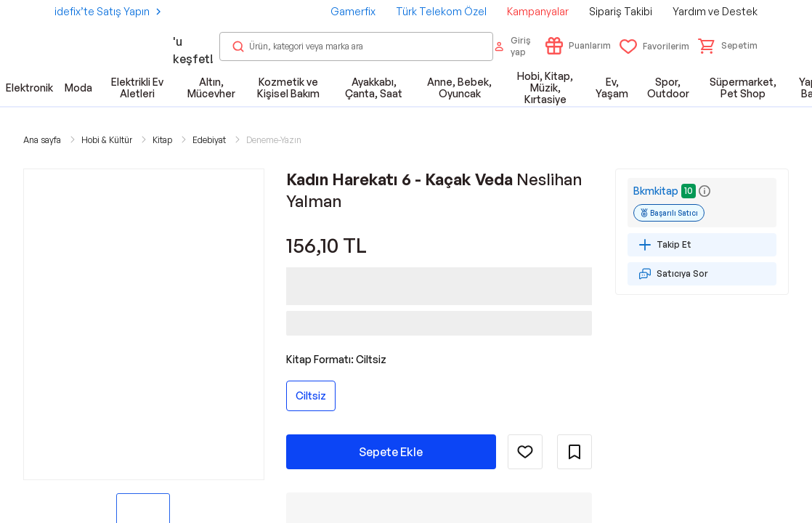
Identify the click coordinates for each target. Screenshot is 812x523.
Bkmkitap (656, 191)
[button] (728, 46)
